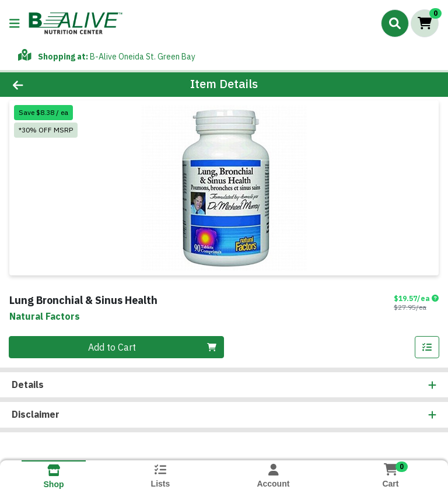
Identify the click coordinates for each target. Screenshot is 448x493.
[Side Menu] (15, 23)
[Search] (395, 23)
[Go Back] (63, 85)
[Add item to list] (427, 347)
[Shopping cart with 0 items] (425, 23)
